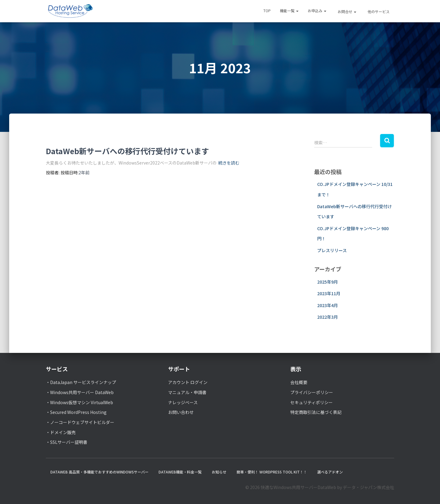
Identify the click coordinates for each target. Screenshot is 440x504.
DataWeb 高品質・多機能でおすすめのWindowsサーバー (99, 472)
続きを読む (229, 163)
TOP (267, 11)
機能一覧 (289, 11)
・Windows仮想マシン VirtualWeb (79, 402)
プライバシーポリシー (312, 392)
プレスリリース (332, 250)
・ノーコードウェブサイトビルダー (80, 422)
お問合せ (346, 11)
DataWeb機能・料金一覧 (180, 472)
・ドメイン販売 (61, 432)
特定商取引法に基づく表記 (316, 412)
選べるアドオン (330, 472)
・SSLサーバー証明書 (67, 442)
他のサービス (378, 11)
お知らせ (219, 472)
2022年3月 (328, 317)
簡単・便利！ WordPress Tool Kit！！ (272, 472)
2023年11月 (329, 293)
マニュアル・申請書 (187, 392)
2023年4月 (328, 305)
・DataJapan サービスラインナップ (81, 382)
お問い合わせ (181, 412)
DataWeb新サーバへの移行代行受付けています (127, 151)
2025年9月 (328, 282)
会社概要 (299, 382)
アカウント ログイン (188, 382)
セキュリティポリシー (312, 402)
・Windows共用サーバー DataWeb (80, 392)
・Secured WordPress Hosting (76, 412)
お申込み (317, 11)
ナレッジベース (183, 402)
